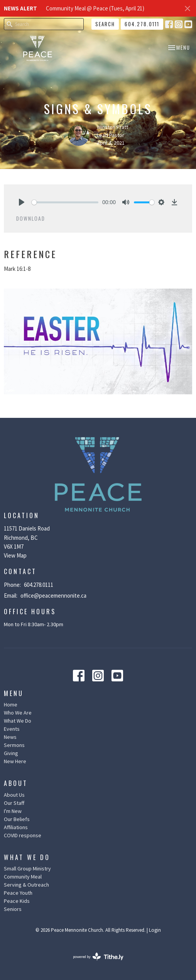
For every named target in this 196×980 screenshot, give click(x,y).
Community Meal (23, 877)
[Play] (22, 202)
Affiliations (16, 827)
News (10, 737)
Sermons (14, 745)
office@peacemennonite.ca (53, 596)
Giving (11, 753)
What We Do (18, 721)
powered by (98, 957)
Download (31, 218)
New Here (15, 761)
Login (155, 930)
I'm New (13, 811)
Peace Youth (18, 893)
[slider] (65, 202)
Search (105, 24)
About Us (14, 795)
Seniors (13, 909)
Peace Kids (17, 901)
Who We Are (18, 713)
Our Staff (14, 803)
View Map (15, 555)
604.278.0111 (142, 24)
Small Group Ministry (27, 868)
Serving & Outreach (26, 885)
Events (12, 729)
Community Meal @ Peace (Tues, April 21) (95, 8)
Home (11, 705)
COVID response (23, 835)
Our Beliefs (17, 819)
